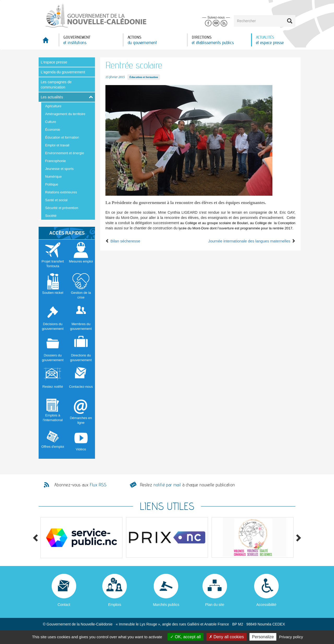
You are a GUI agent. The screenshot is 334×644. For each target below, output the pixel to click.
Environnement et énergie (65, 153)
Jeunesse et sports (59, 169)
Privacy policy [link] (291, 637)
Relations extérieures (61, 192)
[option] (81, 538)
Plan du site (215, 605)
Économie (53, 130)
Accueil (49, 42)
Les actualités (52, 97)
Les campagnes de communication (56, 85)
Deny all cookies (226, 637)
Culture (51, 122)
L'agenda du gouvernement (63, 72)
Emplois (115, 605)
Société (51, 216)
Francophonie (56, 161)
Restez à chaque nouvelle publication (187, 485)
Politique (52, 184)
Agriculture (53, 106)
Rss (224, 23)
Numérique (53, 177)
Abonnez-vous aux (80, 485)
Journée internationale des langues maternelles (252, 241)
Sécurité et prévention (62, 208)
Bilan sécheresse (123, 241)
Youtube (216, 23)
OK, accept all (185, 637)
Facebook (208, 23)
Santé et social (56, 200)
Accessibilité (266, 605)
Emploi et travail (57, 145)
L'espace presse (54, 62)
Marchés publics (166, 605)
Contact (64, 605)
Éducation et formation (62, 137)
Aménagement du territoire (65, 114)
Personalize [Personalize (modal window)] (263, 637)
